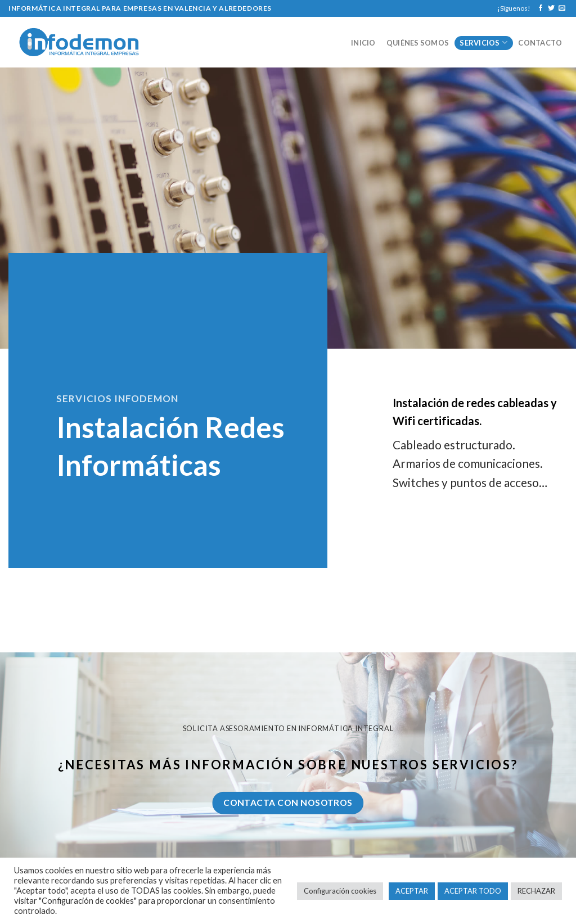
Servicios (483, 42)
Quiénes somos (418, 43)
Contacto (540, 43)
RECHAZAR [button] (536, 891)
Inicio (363, 43)
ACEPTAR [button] (412, 891)
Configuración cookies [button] (340, 891)
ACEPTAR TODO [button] (473, 891)
